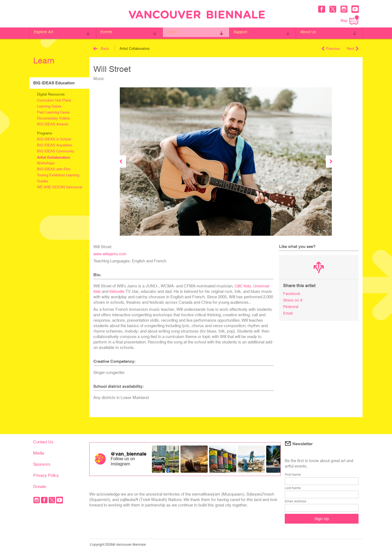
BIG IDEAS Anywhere (54, 145)
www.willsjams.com (111, 254)
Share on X (293, 300)
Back (101, 49)
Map (350, 20)
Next (353, 49)
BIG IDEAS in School (54, 139)
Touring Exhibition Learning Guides (58, 178)
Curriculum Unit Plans (54, 100)
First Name (293, 475)
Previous (331, 49)
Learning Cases (49, 106)
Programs (45, 133)
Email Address (295, 501)
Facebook (292, 294)
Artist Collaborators (53, 157)
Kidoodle (118, 291)
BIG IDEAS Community (56, 151)
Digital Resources (51, 94)
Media (39, 453)
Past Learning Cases (53, 112)
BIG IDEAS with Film (54, 169)
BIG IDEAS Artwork (53, 124)
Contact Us (43, 442)
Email (288, 312)
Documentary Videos (53, 118)
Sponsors (42, 464)
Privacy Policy (46, 475)
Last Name (293, 488)
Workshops (46, 163)
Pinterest (291, 306)
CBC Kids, (245, 286)
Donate (40, 486)
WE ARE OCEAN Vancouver (60, 187)
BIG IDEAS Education (54, 83)
